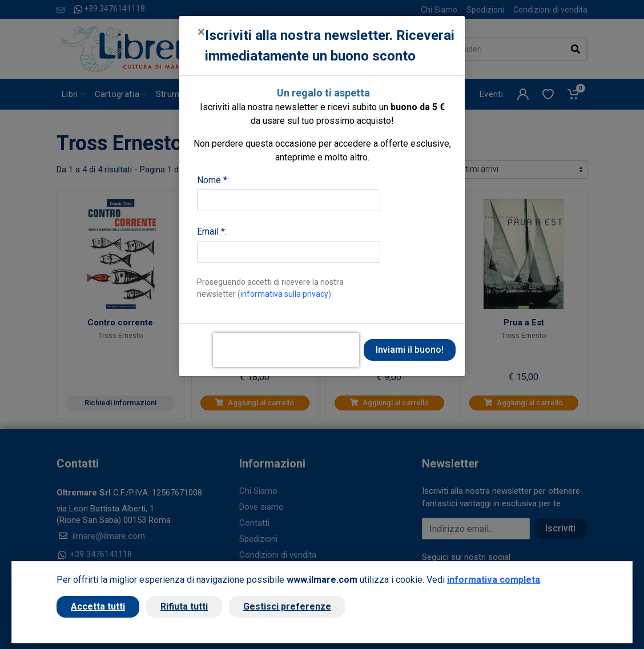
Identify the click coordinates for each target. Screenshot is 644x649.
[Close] (201, 32)
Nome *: (213, 180)
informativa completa (494, 580)
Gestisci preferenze (287, 606)
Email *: (212, 231)
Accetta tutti (98, 606)
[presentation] (286, 350)
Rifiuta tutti (184, 606)
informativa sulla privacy (284, 294)
